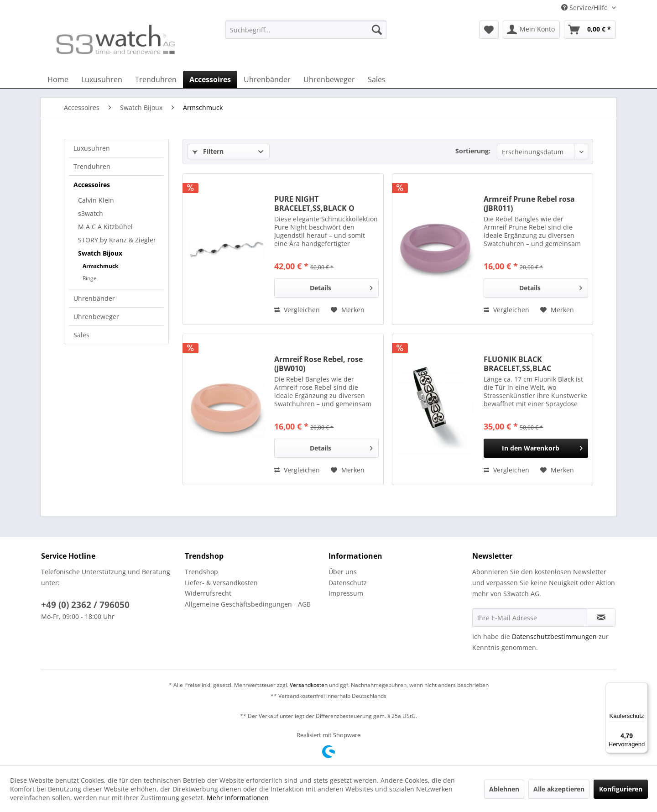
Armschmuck (100, 266)
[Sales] (377, 79)
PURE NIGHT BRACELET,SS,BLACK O (314, 204)
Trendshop (201, 572)
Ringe (90, 278)
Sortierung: (473, 151)
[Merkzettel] (489, 30)
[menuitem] (306, 34)
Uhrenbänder (94, 298)
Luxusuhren (92, 148)
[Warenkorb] (590, 30)
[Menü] (642, 688)
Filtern (208, 151)
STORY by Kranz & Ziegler (117, 240)
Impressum (346, 593)
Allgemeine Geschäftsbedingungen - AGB (248, 604)
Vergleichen (297, 310)
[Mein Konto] (531, 30)
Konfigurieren (621, 789)
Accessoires (92, 185)
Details (341, 286)
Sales (81, 335)
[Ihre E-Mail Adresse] (530, 618)
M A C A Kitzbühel (105, 227)
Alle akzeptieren (559, 789)
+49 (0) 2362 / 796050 (85, 605)
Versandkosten (309, 685)
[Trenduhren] (156, 79)
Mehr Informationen (238, 798)
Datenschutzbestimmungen (554, 637)
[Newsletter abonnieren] (601, 618)
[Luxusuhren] (102, 79)
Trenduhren (92, 166)
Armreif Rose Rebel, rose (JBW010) (318, 364)
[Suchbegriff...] (306, 30)
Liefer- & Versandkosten (221, 583)
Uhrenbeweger (96, 317)
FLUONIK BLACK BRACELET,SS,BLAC (517, 364)
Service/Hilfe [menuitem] (585, 8)
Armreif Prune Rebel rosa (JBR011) (529, 204)
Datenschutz (348, 583)
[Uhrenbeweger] (329, 79)
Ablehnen (504, 789)
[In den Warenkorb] (536, 448)
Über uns (343, 572)
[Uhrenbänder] (267, 79)
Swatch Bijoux (100, 253)
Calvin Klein (96, 200)
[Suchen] (377, 30)
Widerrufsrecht (208, 593)
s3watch (91, 213)
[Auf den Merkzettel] (348, 310)
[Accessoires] (210, 79)
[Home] (58, 79)
